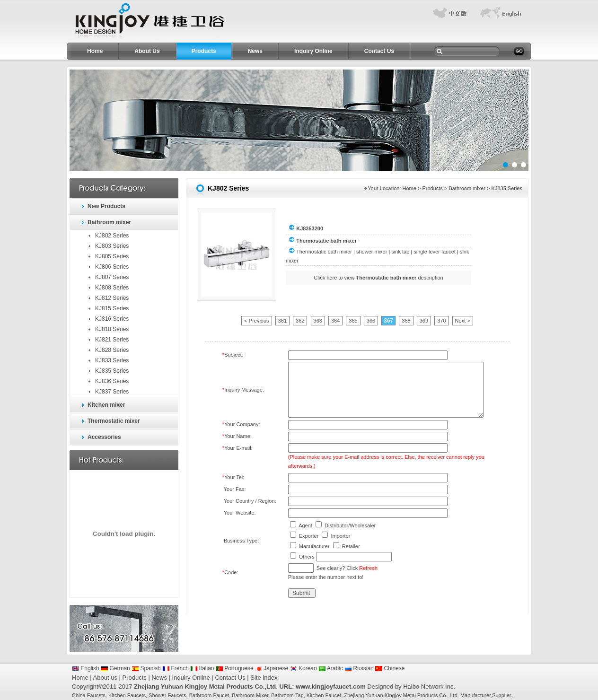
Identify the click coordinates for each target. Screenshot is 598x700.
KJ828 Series (112, 350)
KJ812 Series (112, 298)
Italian (202, 668)
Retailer (351, 546)
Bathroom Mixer (250, 695)
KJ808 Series (112, 288)
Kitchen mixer (106, 405)
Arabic (331, 668)
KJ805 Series (112, 256)
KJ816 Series (112, 319)
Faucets (96, 695)
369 (424, 321)
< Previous (256, 321)
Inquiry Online (313, 51)
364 (335, 321)
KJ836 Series (112, 381)
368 (406, 321)
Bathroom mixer (109, 222)
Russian (359, 668)
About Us (147, 51)
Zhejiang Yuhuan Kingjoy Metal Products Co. (396, 695)
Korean (303, 668)
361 (282, 321)
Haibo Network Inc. (429, 687)
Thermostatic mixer (114, 421)
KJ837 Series (112, 392)
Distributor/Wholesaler (350, 525)
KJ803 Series (112, 246)
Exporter (309, 536)
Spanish (146, 668)
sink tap (400, 252)
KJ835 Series (112, 371)
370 (441, 321)
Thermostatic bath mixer (324, 252)
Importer (340, 536)
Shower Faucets (167, 695)
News (255, 51)
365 (353, 321)
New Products (106, 206)
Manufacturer (314, 546)
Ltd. (454, 695)
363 (318, 321)
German (115, 668)
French (176, 668)
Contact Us (379, 51)
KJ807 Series (112, 277)
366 (371, 321)
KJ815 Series (112, 308)
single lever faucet (435, 252)
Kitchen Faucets (127, 695)
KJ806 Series (112, 267)
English (86, 668)
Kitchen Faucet (324, 695)
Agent (305, 525)
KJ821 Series (112, 340)
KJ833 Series (112, 360)
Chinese (390, 668)
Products (204, 51)
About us (105, 678)
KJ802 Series (112, 236)
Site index (264, 678)
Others (307, 557)
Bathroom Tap (287, 695)
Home (95, 51)
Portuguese (235, 668)
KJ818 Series (112, 329)
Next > (463, 321)
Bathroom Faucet (209, 695)
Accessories (104, 437)
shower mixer (372, 252)
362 (300, 321)
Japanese (272, 668)
